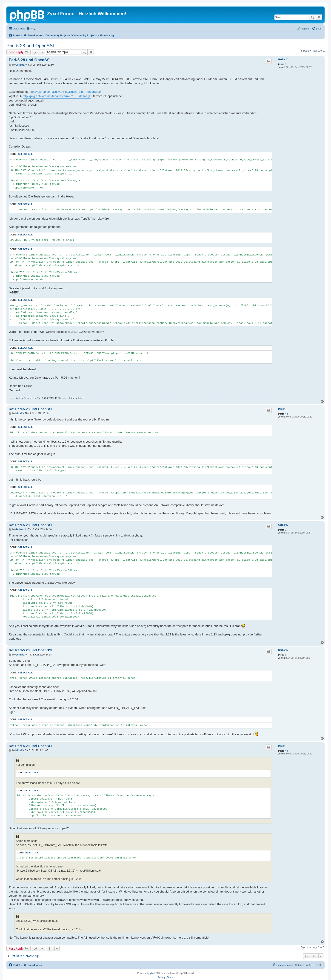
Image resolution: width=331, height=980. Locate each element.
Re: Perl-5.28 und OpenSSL (31, 409)
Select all (25, 154)
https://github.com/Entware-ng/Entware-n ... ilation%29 (65, 92)
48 (287, 414)
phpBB (154, 973)
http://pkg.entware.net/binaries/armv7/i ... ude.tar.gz (57, 96)
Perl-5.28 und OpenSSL (31, 46)
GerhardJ (283, 59)
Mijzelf (282, 409)
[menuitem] (31, 29)
